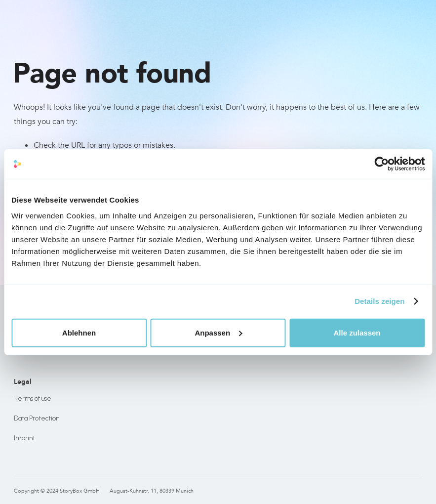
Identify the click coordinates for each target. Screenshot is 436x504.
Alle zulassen (357, 332)
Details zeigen (379, 301)
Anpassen (218, 332)
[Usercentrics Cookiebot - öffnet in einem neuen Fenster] (381, 164)
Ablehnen (79, 332)
